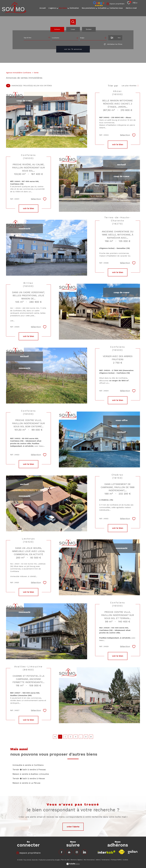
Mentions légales (76, 860)
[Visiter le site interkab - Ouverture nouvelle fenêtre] (107, 852)
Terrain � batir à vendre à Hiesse (29, 778)
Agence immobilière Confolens (19, 73)
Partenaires (105, 860)
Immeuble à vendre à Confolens (28, 765)
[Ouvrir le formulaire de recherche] (115, 38)
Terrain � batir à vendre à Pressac (29, 769)
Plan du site (65, 860)
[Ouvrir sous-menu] (57, 8)
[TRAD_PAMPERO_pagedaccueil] (14, 12)
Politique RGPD (116, 860)
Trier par (113, 86)
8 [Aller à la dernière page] (86, 737)
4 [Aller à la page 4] (76, 737)
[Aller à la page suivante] (91, 737)
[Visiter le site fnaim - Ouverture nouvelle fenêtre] (122, 852)
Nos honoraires (89, 860)
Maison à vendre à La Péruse (26, 783)
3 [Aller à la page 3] (70, 737)
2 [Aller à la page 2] (65, 737)
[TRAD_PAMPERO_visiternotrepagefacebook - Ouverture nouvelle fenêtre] (62, 852)
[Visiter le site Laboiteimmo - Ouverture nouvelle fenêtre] (73, 864)
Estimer (89, 29)
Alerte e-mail (131, 8)
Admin (98, 860)
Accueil (43, 8)
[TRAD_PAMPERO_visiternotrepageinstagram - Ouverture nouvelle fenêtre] (77, 852)
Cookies (125, 860)
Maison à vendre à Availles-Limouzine (31, 774)
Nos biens (63, 8)
